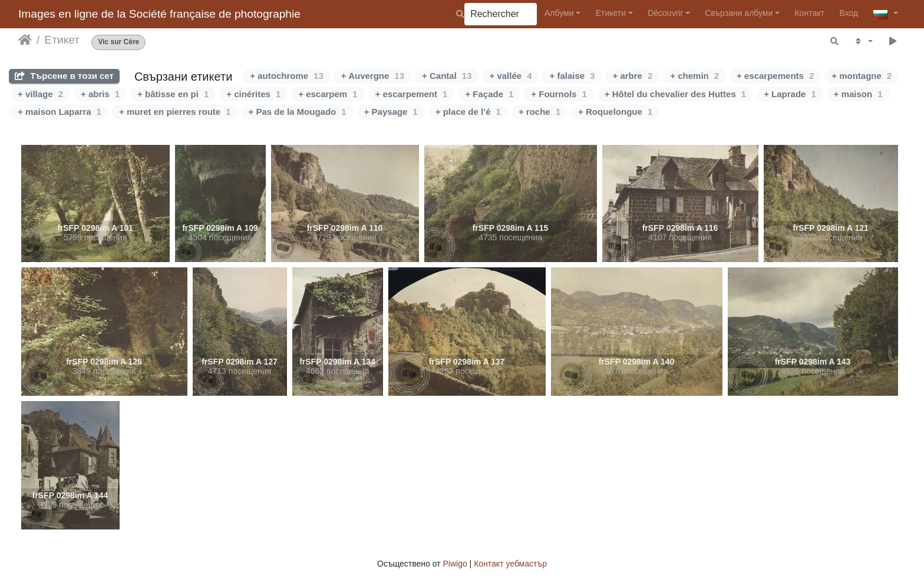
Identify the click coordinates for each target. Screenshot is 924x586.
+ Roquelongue (615, 112)
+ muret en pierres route (175, 112)
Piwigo (455, 564)
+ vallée (511, 76)
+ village (40, 94)
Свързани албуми (739, 13)
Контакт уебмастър (510, 564)
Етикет (62, 40)
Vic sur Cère (118, 42)
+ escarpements (775, 76)
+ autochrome (286, 76)
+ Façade (489, 94)
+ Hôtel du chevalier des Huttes (675, 94)
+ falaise (572, 76)
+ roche (539, 112)
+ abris (100, 94)
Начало (25, 40)
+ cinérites (253, 94)
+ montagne (862, 76)
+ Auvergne (373, 76)
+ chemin (694, 76)
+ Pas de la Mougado (297, 112)
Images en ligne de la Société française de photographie (159, 14)
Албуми (559, 13)
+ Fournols (559, 94)
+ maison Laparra (60, 112)
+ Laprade (790, 94)
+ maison (858, 94)
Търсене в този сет (64, 76)
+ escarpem (328, 94)
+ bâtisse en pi (173, 94)
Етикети (611, 13)
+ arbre (632, 76)
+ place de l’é (468, 112)
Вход (849, 13)
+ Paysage (391, 112)
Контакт (809, 13)
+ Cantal (447, 76)
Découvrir (665, 13)
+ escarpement (412, 94)
